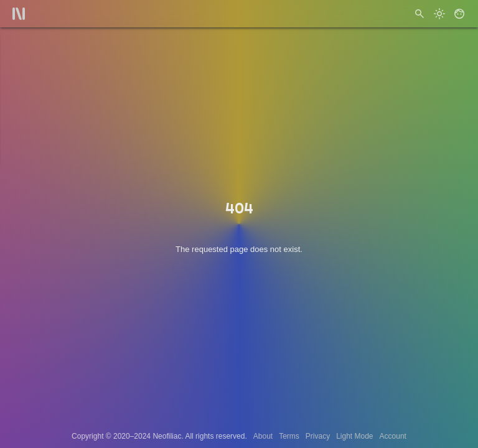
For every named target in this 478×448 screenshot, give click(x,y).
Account (393, 436)
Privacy (318, 436)
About (263, 436)
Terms (289, 436)
